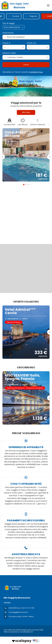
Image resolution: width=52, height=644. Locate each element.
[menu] (48, 5)
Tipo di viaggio (9, 23)
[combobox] (26, 37)
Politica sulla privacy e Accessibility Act (18, 632)
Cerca (26, 65)
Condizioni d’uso (36, 72)
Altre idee (26, 112)
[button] (1, 16)
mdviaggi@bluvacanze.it (18, 612)
